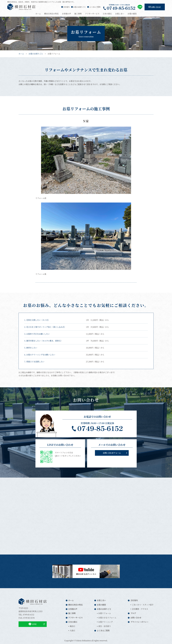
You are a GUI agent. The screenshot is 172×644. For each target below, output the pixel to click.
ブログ (133, 613)
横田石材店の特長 (51, 14)
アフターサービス (92, 14)
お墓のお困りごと (79, 7)
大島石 (72, 630)
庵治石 (72, 626)
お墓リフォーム (105, 613)
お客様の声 (66, 14)
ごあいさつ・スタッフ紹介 (143, 605)
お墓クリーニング (106, 622)
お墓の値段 (132, 14)
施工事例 (78, 14)
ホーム (38, 14)
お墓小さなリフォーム (107, 618)
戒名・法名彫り (105, 626)
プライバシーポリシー (139, 622)
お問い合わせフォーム (112, 453)
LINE (33, 624)
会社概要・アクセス (140, 609)
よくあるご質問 (95, 7)
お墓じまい (120, 14)
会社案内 (66, 7)
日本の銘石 (107, 14)
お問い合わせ (156, 7)
